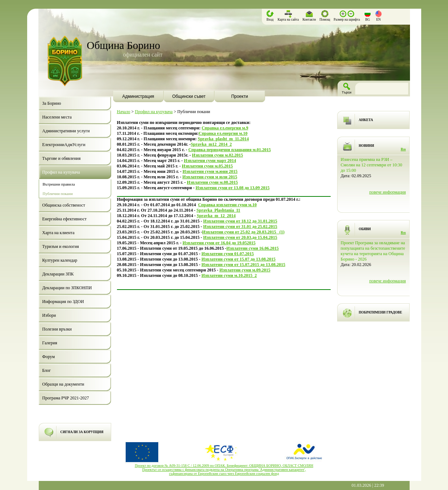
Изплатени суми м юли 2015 (210, 177)
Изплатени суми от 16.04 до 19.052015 (219, 243)
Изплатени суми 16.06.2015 (253, 248)
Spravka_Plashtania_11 (219, 210)
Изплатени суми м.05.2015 (207, 166)
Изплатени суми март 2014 (210, 161)
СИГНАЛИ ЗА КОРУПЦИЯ (82, 432)
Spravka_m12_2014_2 (211, 144)
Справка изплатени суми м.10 (227, 205)
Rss (403, 149)
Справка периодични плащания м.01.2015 (230, 150)
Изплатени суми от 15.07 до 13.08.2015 (238, 259)
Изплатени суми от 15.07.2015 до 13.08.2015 (243, 265)
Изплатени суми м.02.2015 (217, 155)
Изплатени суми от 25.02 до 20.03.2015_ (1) (243, 232)
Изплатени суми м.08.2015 (212, 182)
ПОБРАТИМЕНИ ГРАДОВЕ (381, 312)
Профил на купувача (154, 112)
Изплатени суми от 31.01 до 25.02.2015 (240, 227)
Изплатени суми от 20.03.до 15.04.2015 (240, 237)
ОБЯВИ (365, 229)
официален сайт (143, 55)
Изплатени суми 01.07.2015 (228, 254)
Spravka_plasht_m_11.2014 (223, 139)
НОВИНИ (367, 146)
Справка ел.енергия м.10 (223, 133)
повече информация (387, 192)
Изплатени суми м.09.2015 (245, 270)
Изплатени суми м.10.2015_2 (229, 275)
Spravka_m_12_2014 (216, 216)
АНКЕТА (366, 120)
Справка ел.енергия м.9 (225, 128)
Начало (124, 112)
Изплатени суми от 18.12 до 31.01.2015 (240, 221)
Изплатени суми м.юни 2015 (210, 171)
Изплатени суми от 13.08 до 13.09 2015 (233, 188)
